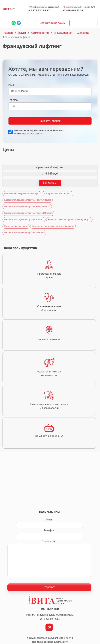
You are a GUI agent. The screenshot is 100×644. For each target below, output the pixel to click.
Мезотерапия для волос (16, 226)
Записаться (50, 183)
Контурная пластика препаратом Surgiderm (53, 226)
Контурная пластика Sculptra (58, 194)
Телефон (14, 100)
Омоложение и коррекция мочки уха (22, 194)
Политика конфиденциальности (50, 642)
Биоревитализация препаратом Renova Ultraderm (28, 213)
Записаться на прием (53, 23)
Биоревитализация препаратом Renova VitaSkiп (28, 200)
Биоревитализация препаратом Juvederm (24, 233)
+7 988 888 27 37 (73, 11)
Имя (11, 85)
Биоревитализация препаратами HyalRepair (69, 220)
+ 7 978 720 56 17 (39, 11)
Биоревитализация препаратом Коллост (24, 220)
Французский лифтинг (50, 168)
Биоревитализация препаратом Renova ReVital (27, 207)
